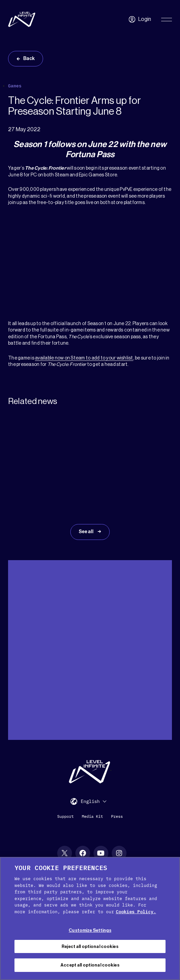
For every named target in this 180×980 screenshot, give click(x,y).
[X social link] (65, 853)
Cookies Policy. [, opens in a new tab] (136, 912)
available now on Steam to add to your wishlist (84, 358)
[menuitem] (94, 801)
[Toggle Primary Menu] (167, 20)
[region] (90, 918)
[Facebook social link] (83, 853)
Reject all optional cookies (90, 946)
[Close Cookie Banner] (169, 868)
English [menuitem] (90, 802)
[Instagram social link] (119, 853)
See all (86, 532)
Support (65, 816)
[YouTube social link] (101, 853)
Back (29, 59)
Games (15, 86)
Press (117, 816)
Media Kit (92, 816)
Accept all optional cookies (90, 965)
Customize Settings (90, 930)
